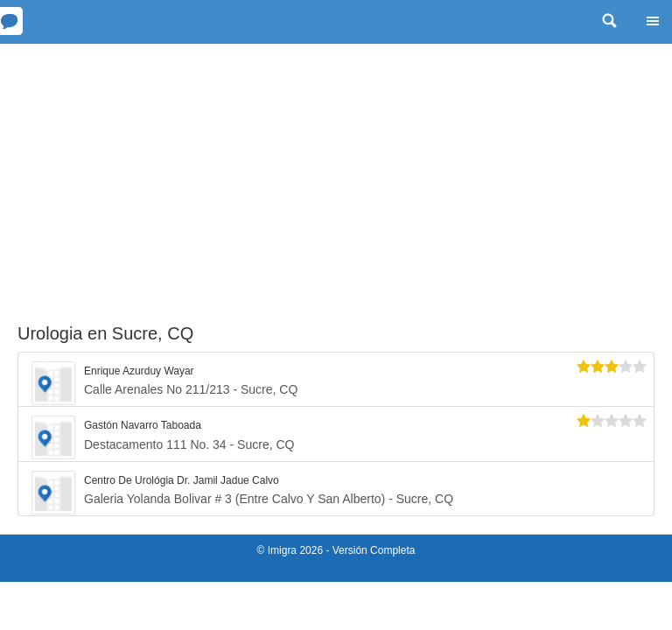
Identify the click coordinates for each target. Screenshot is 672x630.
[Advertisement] (336, 175)
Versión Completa (374, 550)
